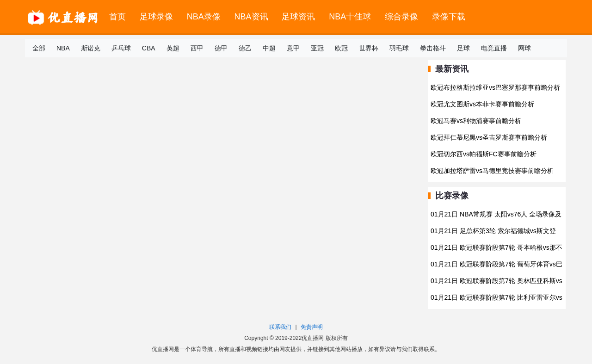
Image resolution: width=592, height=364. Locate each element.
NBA (63, 48)
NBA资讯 (251, 17)
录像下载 (449, 17)
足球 (463, 48)
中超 (269, 48)
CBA (149, 48)
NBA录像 (204, 17)
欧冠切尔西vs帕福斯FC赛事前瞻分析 (484, 154)
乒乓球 (121, 48)
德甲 (221, 48)
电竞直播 (494, 48)
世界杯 (369, 48)
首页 (117, 17)
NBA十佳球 (350, 17)
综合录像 (401, 17)
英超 (173, 48)
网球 (524, 48)
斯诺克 (91, 48)
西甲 (197, 48)
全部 (39, 48)
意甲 (293, 48)
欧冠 (341, 48)
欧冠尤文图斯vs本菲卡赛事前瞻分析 (482, 104)
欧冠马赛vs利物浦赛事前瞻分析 (476, 121)
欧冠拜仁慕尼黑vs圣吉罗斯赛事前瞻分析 (489, 137)
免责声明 (312, 327)
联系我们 (280, 327)
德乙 (245, 48)
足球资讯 (298, 17)
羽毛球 (399, 48)
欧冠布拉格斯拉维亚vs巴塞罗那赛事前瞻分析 (495, 87)
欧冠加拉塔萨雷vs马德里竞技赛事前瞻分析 (492, 171)
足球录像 (156, 17)
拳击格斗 (433, 48)
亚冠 (317, 48)
